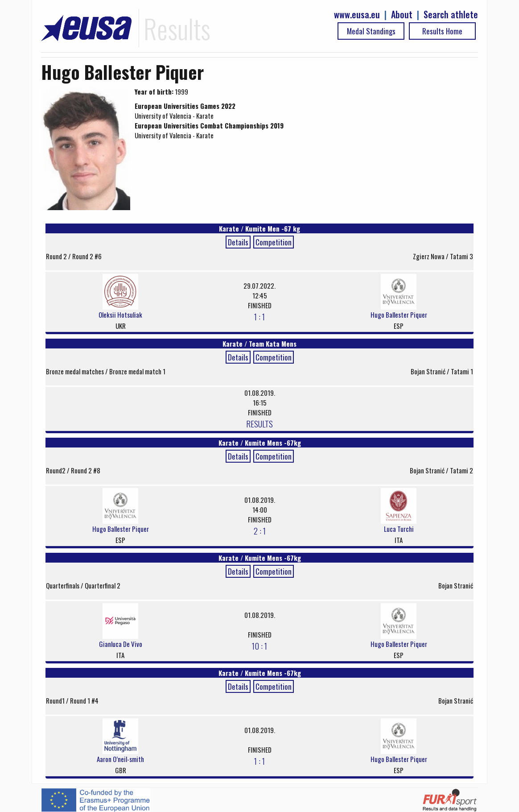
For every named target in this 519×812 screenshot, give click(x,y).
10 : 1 (259, 646)
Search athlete (451, 14)
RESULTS (259, 423)
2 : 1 (260, 530)
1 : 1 (259, 316)
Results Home (442, 31)
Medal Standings (371, 31)
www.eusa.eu (357, 14)
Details (238, 242)
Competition (274, 242)
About (402, 14)
